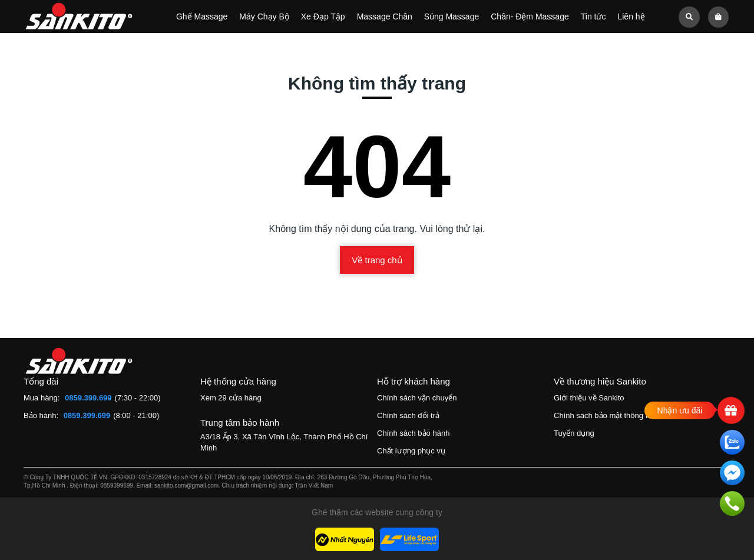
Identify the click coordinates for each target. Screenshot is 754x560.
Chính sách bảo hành (413, 433)
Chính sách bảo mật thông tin (603, 415)
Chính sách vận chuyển (417, 398)
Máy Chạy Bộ (264, 16)
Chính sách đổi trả (408, 415)
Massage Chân (385, 16)
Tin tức (593, 16)
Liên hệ (631, 16)
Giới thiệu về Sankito (589, 398)
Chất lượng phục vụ (411, 451)
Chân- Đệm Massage (530, 16)
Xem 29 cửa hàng (231, 398)
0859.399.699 (88, 398)
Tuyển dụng (574, 433)
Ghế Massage (202, 16)
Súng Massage (452, 16)
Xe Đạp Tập (323, 16)
